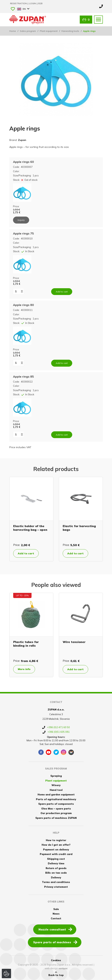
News (56, 914)
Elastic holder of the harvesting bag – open (30, 528)
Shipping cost (56, 859)
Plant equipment (49, 31)
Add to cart (26, 553)
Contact (56, 918)
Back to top (56, 974)
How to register (56, 840)
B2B (40, 3)
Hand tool (56, 790)
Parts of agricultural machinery (56, 799)
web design (51, 968)
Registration (19, 3)
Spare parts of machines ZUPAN (56, 818)
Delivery (56, 877)
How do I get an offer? (56, 845)
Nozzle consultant (55, 929)
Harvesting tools (70, 31)
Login (33, 3)
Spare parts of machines (55, 942)
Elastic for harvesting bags (79, 528)
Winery (56, 785)
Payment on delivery (56, 850)
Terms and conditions (56, 882)
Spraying (56, 776)
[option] (31, 519)
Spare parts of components (56, 804)
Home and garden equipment (56, 794)
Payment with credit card (56, 854)
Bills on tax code (56, 873)
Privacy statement (56, 887)
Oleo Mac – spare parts (56, 809)
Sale (56, 909)
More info (24, 669)
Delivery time (56, 863)
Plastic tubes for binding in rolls (26, 644)
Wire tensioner (74, 642)
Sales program (28, 31)
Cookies (56, 960)
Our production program (56, 813)
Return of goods (56, 868)
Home (13, 31)
